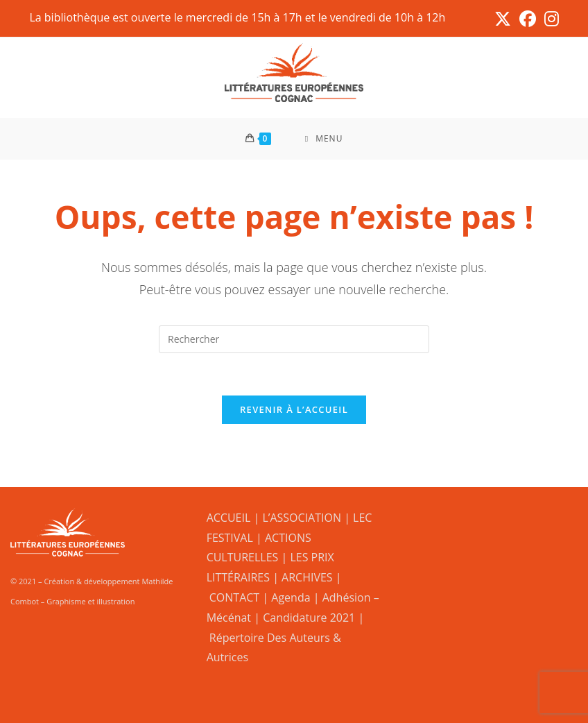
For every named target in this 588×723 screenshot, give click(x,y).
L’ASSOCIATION (302, 518)
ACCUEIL (229, 518)
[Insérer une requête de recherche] (294, 339)
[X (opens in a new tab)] (503, 19)
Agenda (291, 597)
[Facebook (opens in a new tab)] (528, 19)
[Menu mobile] (324, 139)
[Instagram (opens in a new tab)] (550, 19)
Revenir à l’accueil (294, 409)
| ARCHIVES (304, 577)
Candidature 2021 (309, 618)
